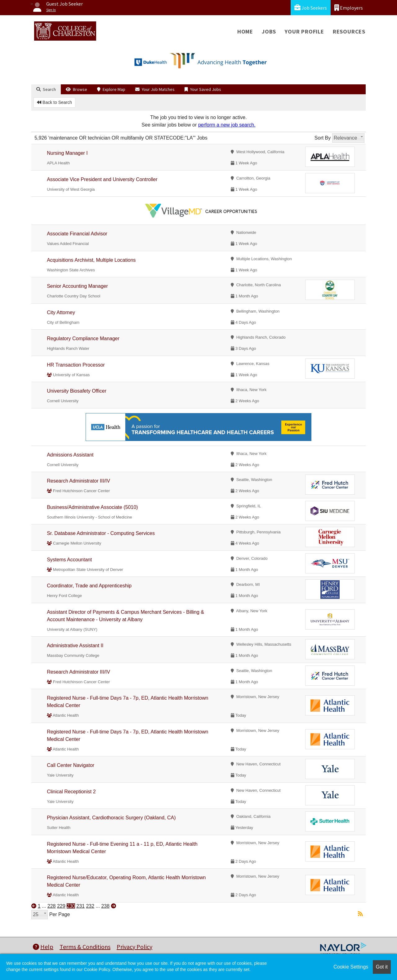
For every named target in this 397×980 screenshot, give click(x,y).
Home (245, 31)
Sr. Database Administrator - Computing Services (101, 533)
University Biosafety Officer (77, 391)
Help (43, 947)
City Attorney (61, 312)
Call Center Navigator (71, 765)
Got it (382, 967)
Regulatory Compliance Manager (83, 339)
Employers (349, 8)
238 (105, 906)
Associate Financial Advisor (78, 234)
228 (52, 906)
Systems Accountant (69, 560)
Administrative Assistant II (75, 646)
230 (71, 906)
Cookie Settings (351, 967)
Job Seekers (311, 8)
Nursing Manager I (67, 153)
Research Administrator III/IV (78, 481)
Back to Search (54, 102)
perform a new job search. (227, 125)
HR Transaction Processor (76, 365)
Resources (349, 31)
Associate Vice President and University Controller (102, 179)
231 (80, 906)
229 (61, 906)
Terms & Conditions (85, 947)
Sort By (323, 138)
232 (90, 906)
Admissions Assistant (70, 455)
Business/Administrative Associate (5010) (92, 507)
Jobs (269, 31)
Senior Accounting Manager (77, 286)
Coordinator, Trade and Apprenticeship (89, 586)
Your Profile (304, 31)
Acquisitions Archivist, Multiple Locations (91, 260)
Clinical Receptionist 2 (71, 792)
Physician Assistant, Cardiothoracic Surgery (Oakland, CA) (111, 818)
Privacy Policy (134, 947)
